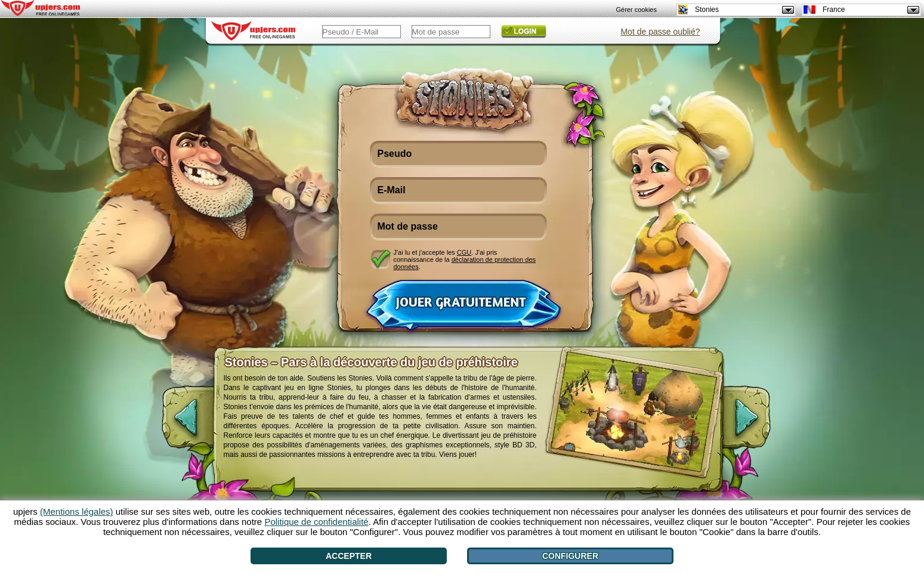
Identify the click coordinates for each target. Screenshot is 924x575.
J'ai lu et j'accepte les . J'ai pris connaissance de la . (465, 259)
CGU (464, 252)
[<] (176, 423)
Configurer (570, 556)
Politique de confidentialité (316, 522)
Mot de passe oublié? (660, 32)
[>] (756, 423)
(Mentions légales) (77, 511)
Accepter (349, 556)
